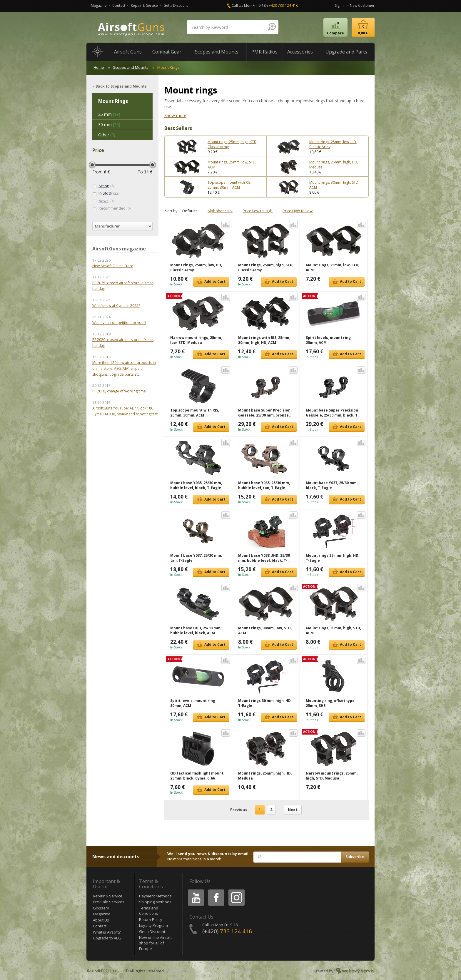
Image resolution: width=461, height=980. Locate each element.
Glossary (101, 908)
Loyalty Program (153, 925)
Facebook (216, 890)
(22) (106, 193)
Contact (119, 5)
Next (293, 810)
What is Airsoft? (107, 932)
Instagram (236, 890)
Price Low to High (258, 211)
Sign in (340, 5)
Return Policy (151, 919)
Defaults (190, 211)
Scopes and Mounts (131, 67)
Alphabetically (220, 211)
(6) (103, 186)
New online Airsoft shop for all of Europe (155, 943)
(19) (109, 114)
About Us (101, 920)
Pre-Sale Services (109, 902)
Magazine (99, 5)
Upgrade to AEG (107, 938)
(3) (107, 135)
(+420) (227, 931)
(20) (109, 124)
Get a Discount (176, 5)
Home (99, 67)
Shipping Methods (155, 902)
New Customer (362, 5)
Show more (175, 115)
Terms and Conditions (149, 911)
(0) (103, 201)
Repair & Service (144, 5)
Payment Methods (155, 896)
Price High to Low (298, 211)
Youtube (194, 890)
